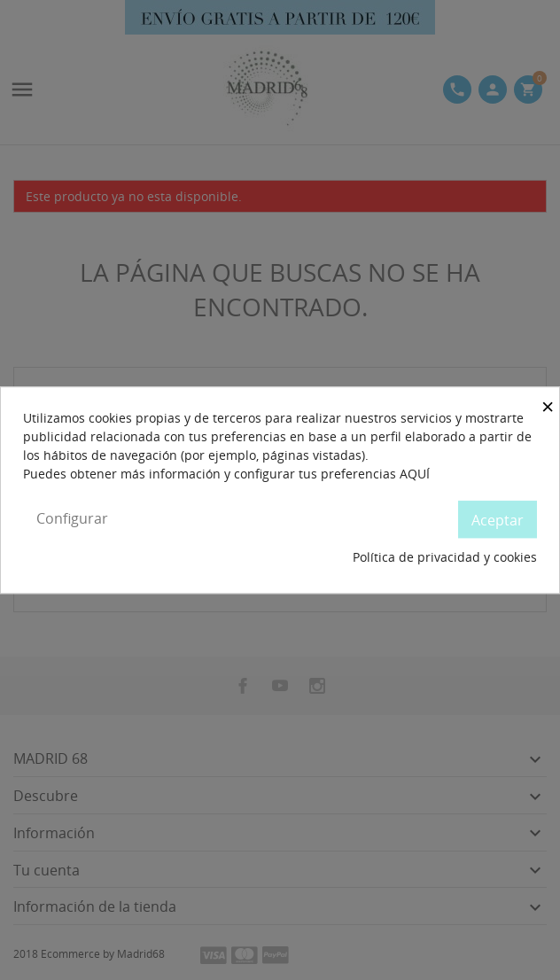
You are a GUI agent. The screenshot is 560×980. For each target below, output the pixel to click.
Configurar (72, 518)
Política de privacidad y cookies (445, 557)
